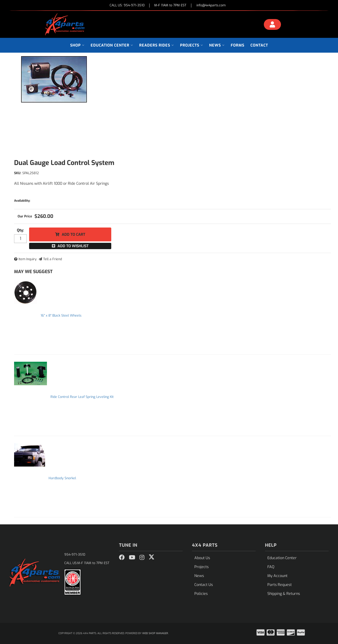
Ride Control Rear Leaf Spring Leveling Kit (82, 397)
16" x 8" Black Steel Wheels (61, 316)
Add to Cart (73, 234)
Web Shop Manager (155, 633)
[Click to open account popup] (273, 25)
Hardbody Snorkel (62, 478)
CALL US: (127, 6)
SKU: (18, 173)
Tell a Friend (53, 259)
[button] (77, 45)
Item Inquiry (28, 259)
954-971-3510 (75, 555)
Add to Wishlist (73, 246)
